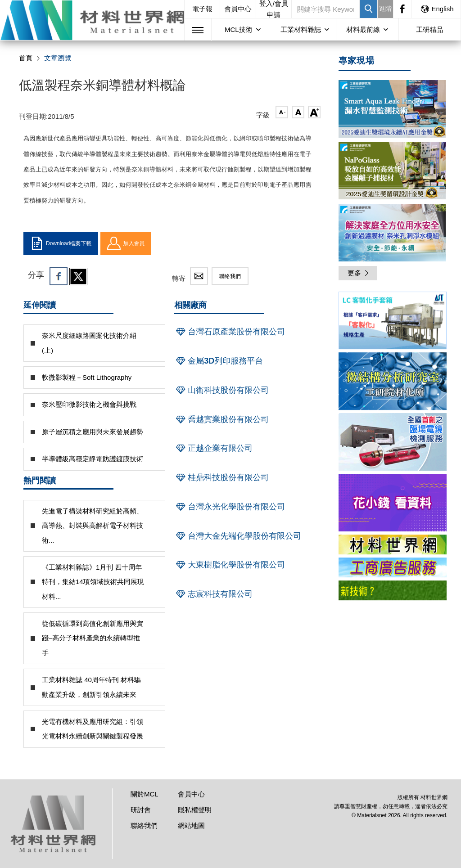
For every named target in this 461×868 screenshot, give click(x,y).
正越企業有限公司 (213, 448)
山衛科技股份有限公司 (221, 390)
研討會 (141, 810)
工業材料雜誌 (301, 29)
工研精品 (429, 29)
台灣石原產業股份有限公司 (230, 332)
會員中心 (238, 9)
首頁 (26, 58)
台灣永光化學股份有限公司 (230, 507)
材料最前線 (363, 29)
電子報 (202, 9)
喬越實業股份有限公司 (221, 419)
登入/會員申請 (274, 9)
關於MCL (145, 794)
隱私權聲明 (195, 810)
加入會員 (126, 243)
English (437, 9)
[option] (393, 322)
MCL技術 (239, 29)
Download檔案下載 (61, 243)
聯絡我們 (230, 276)
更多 (359, 273)
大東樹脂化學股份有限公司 (230, 565)
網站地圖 (191, 825)
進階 (385, 9)
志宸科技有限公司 (213, 594)
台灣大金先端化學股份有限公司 (238, 536)
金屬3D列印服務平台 (219, 361)
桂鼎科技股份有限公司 (221, 477)
